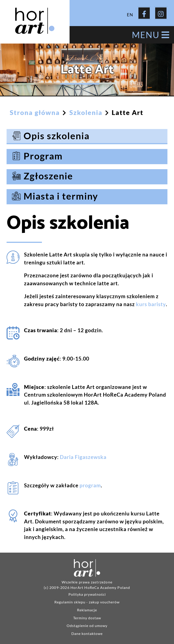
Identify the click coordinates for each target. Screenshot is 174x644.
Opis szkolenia (57, 136)
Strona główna (35, 112)
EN (130, 14)
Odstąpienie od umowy (87, 626)
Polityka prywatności (87, 594)
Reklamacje (87, 610)
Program (43, 156)
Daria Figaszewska (83, 457)
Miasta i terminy (61, 196)
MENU (151, 35)
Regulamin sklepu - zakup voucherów (87, 602)
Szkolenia (86, 112)
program (90, 485)
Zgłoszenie (48, 176)
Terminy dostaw (87, 618)
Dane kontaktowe (87, 633)
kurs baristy (151, 304)
